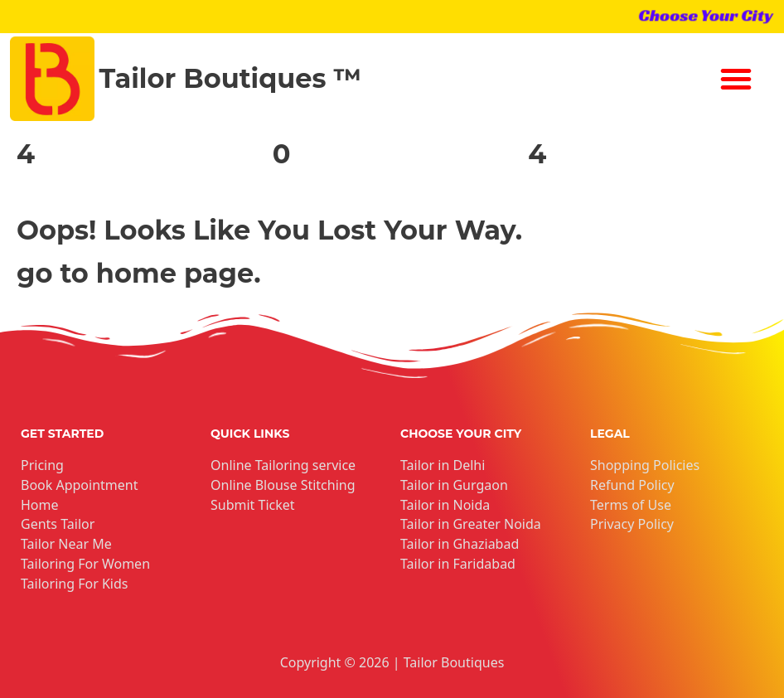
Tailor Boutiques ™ (231, 78)
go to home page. (139, 273)
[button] (736, 79)
